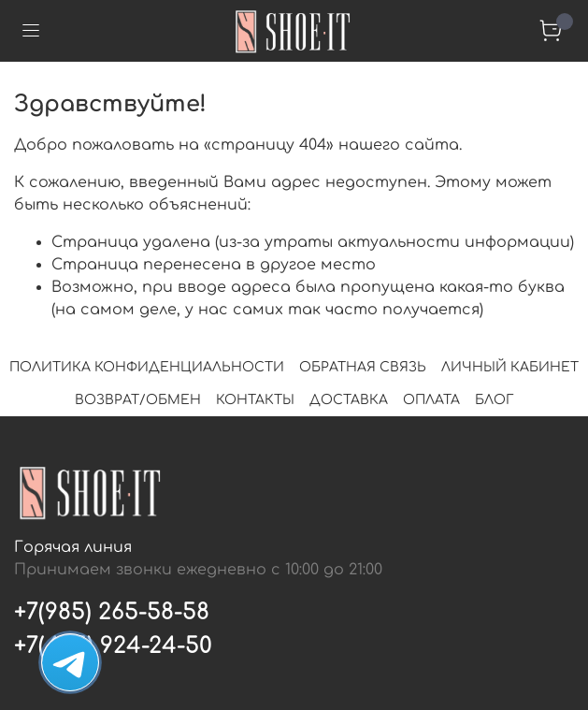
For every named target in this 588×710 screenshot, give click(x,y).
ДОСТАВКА (349, 400)
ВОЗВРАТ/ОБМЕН (138, 400)
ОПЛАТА (431, 400)
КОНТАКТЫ (255, 400)
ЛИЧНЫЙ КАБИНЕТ (510, 367)
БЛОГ (495, 400)
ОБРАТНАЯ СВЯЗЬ (363, 367)
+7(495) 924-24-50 (113, 646)
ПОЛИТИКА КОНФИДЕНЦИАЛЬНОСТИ (147, 367)
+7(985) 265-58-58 (112, 612)
